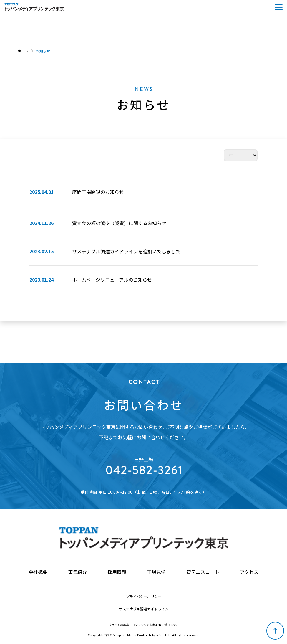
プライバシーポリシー (144, 597)
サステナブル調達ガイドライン (144, 609)
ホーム (23, 51)
